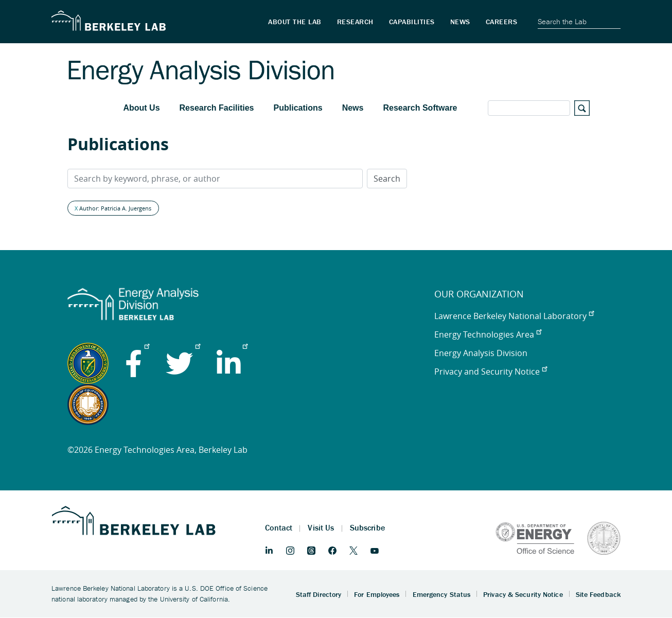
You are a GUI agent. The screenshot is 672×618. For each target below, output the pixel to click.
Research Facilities (217, 108)
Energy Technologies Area (488, 334)
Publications (298, 108)
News (353, 108)
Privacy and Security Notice (491, 372)
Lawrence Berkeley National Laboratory (514, 316)
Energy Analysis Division (481, 353)
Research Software (420, 108)
